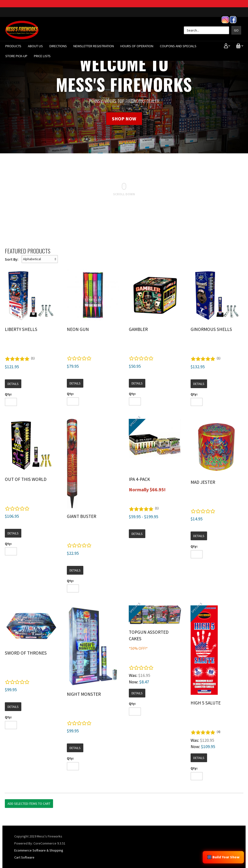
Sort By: (12, 259)
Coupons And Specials (178, 46)
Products (13, 46)
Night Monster (84, 694)
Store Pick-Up (16, 56)
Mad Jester (203, 482)
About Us (35, 46)
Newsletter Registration (94, 46)
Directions (58, 46)
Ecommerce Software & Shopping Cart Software (39, 854)
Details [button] (13, 384)
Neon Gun (78, 329)
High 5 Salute (206, 703)
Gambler (138, 329)
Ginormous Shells (211, 329)
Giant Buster (81, 516)
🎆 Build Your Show (223, 857)
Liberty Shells (21, 329)
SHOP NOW (124, 119)
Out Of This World (26, 479)
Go (236, 30)
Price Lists (42, 56)
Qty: (8, 394)
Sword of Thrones (26, 653)
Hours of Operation (137, 46)
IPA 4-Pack (139, 479)
